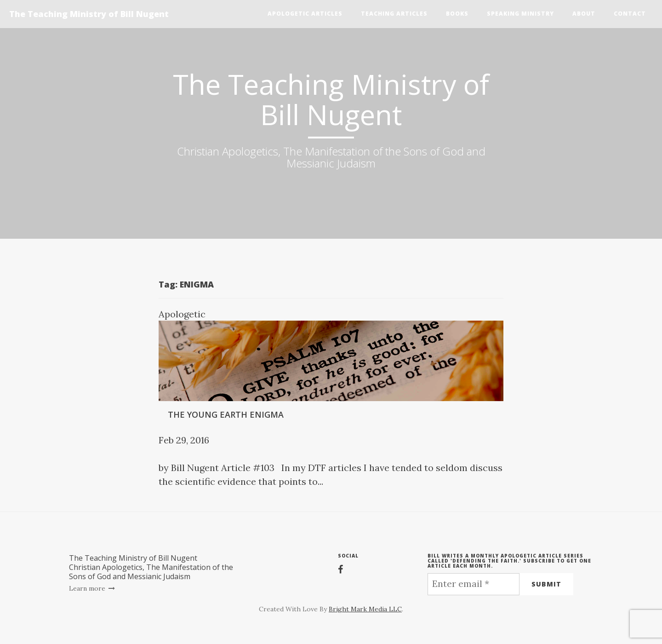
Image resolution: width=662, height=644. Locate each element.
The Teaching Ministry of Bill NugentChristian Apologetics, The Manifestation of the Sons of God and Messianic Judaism (151, 567)
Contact (630, 14)
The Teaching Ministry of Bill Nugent (89, 14)
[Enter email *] (474, 584)
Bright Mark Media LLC (365, 609)
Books (457, 14)
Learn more (92, 588)
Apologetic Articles (305, 14)
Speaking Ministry (520, 14)
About (584, 14)
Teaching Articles (394, 14)
